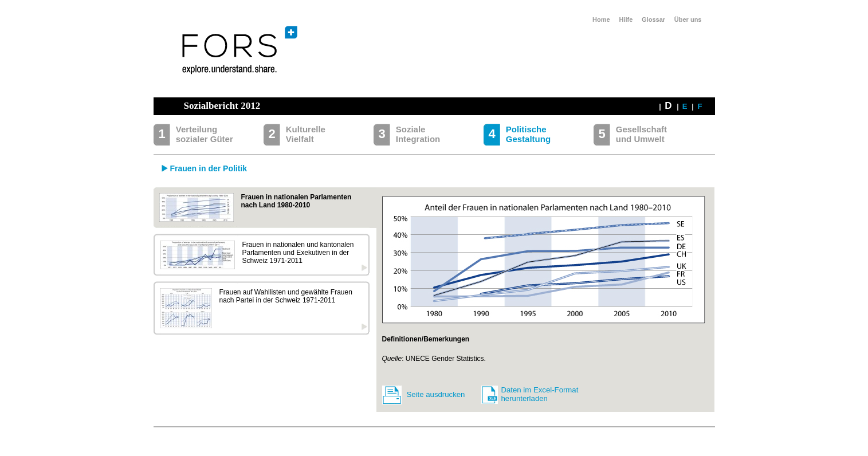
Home (601, 19)
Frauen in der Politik (209, 168)
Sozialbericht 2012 (222, 106)
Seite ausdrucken (436, 394)
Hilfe (626, 19)
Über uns (688, 19)
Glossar (653, 19)
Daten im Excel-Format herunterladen (540, 394)
